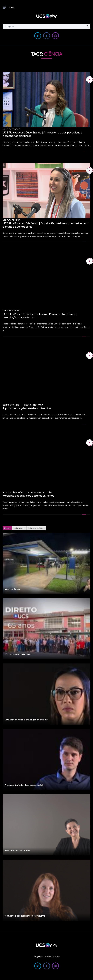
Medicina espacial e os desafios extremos (28, 496)
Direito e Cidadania (34, 405)
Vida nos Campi (12, 589)
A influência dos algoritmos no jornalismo (25, 916)
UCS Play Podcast (12, 129)
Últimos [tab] (7, 528)
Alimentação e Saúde (13, 492)
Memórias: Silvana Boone (17, 851)
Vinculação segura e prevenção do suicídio (26, 720)
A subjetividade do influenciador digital (24, 785)
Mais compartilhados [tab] (36, 528)
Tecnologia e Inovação (40, 492)
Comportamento (11, 405)
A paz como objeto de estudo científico (27, 408)
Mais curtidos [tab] (19, 528)
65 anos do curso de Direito (18, 655)
